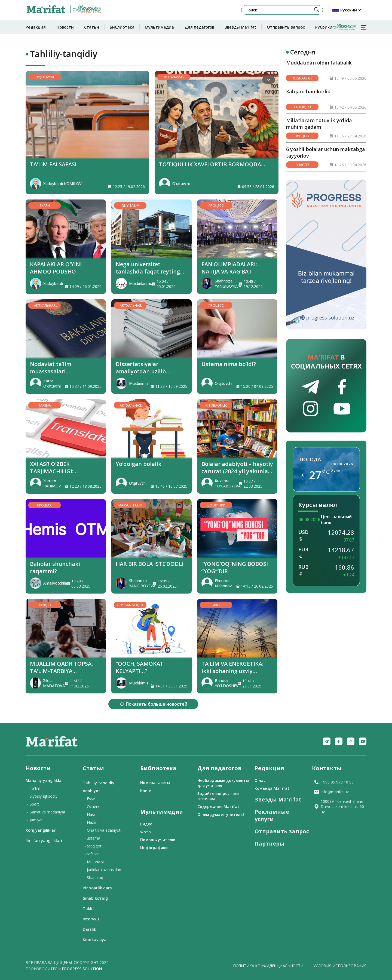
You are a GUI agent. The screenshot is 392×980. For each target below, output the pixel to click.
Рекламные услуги (272, 815)
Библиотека (122, 27)
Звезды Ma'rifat (240, 27)
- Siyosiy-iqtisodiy (42, 796)
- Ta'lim (34, 788)
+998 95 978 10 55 (334, 782)
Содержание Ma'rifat (218, 807)
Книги (146, 790)
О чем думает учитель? (221, 814)
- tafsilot (92, 854)
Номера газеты (155, 783)
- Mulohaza (94, 862)
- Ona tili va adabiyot (102, 830)
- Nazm (91, 822)
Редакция (36, 27)
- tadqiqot (93, 846)
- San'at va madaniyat (46, 812)
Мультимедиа (159, 27)
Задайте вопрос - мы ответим (218, 796)
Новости (65, 27)
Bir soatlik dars (97, 888)
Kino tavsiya (95, 939)
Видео (146, 824)
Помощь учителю (158, 840)
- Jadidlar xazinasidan (103, 870)
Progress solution (82, 969)
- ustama (92, 838)
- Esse (90, 799)
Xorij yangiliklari (41, 830)
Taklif (88, 908)
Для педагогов (199, 27)
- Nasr (90, 814)
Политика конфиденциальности (268, 966)
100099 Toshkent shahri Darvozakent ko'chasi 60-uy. (339, 807)
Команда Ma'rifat (272, 788)
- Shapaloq (94, 878)
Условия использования (340, 966)
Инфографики (154, 848)
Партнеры (269, 844)
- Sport (33, 804)
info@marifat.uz (331, 792)
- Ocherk (92, 807)
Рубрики (336, 27)
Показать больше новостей (153, 704)
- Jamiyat (35, 820)
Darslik (89, 929)
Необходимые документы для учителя (223, 783)
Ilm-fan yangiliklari (44, 840)
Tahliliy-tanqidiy (99, 783)
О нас (260, 780)
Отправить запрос (286, 27)
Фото (146, 832)
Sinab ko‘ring (95, 898)
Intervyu (91, 919)
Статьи (92, 27)
